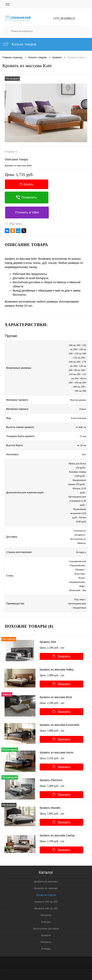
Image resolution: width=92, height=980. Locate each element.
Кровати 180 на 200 (46, 908)
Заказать (62, 656)
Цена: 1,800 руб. (52, 786)
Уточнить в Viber (27, 212)
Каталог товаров (19, 44)
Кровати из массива (46, 882)
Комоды (46, 922)
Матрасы (46, 915)
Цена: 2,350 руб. (52, 758)
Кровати (46, 935)
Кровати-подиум (46, 895)
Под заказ (13, 224)
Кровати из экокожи (46, 888)
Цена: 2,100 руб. (52, 648)
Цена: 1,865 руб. (52, 814)
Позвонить (26, 197)
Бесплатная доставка (46, 929)
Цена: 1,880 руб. (52, 731)
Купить (27, 184)
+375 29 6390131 (64, 18)
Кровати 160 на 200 (46, 902)
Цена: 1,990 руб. (52, 675)
